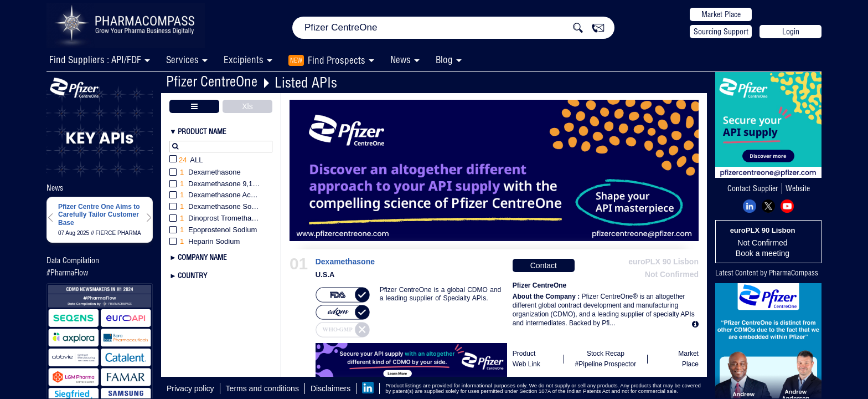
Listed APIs (306, 82)
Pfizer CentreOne (212, 81)
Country (192, 275)
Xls (247, 106)
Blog (444, 60)
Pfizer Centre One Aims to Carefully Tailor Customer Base (99, 215)
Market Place (721, 14)
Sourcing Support (721, 32)
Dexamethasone (345, 262)
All (186, 160)
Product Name (202, 131)
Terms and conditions (262, 388)
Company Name (202, 257)
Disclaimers (330, 388)
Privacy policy (190, 388)
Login (791, 32)
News (401, 60)
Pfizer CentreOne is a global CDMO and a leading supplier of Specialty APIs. (440, 294)
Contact (544, 265)
